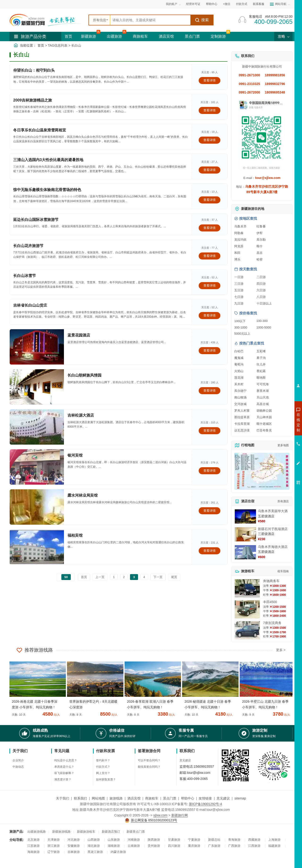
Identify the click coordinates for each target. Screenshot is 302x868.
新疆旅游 (88, 36)
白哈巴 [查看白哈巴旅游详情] (239, 351)
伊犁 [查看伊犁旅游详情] (260, 233)
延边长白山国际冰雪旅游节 (36, 220)
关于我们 (63, 798)
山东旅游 (114, 840)
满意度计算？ (63, 779)
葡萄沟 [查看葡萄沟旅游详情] (239, 364)
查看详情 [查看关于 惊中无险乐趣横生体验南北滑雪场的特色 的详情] (210, 200)
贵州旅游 (154, 846)
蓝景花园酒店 (79, 335)
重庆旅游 (194, 846)
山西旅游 (94, 840)
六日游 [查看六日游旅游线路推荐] (261, 290)
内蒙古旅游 (118, 852)
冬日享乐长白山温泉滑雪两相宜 (40, 130)
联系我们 (80, 798)
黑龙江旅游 (95, 852)
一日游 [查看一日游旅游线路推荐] (239, 277)
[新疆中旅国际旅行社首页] (47, 20)
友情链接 (205, 798)
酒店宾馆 (166, 36)
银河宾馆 (75, 455)
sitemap (240, 798)
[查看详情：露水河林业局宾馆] (37, 507)
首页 (68, 36)
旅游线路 (116, 798)
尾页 (174, 577)
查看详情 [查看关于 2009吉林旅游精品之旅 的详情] (210, 110)
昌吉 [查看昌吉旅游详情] (260, 253)
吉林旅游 (74, 852)
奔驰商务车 (271, 581)
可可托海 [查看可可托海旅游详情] (263, 384)
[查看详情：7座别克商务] (247, 630)
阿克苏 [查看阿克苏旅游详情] (239, 246)
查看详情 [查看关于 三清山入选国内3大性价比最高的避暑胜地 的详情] (210, 170)
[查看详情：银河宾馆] (37, 467)
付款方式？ (103, 767)
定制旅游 (218, 36)
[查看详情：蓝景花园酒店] (37, 347)
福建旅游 (274, 846)
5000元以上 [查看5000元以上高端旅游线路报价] (242, 334)
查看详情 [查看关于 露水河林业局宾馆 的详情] (210, 511)
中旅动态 (18, 767)
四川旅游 (174, 846)
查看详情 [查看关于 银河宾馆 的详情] (210, 471)
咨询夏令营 (277, 439)
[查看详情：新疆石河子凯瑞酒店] (245, 534)
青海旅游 (234, 840)
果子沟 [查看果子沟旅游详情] (261, 358)
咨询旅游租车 (277, 448)
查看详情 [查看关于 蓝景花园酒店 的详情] (210, 351)
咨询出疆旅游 (277, 431)
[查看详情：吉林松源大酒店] (37, 427)
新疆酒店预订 (111, 832)
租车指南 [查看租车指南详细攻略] (283, 571)
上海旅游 (274, 840)
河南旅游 (134, 840)
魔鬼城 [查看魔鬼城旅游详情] (239, 358)
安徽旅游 (74, 846)
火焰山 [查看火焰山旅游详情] (239, 371)
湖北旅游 (94, 846)
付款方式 (242, 4)
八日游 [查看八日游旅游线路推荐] (261, 297)
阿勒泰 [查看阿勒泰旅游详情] (239, 233)
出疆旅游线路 (37, 832)
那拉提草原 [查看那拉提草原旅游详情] (242, 417)
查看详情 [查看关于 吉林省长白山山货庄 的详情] (210, 315)
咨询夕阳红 (277, 456)
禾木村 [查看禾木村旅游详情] (239, 384)
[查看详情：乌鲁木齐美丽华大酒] (245, 516)
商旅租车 (140, 36)
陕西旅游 (154, 840)
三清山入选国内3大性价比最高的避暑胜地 (48, 160)
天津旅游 (54, 840)
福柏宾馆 (75, 535)
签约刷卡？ (103, 760)
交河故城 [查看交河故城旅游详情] (240, 404)
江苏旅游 (34, 846)
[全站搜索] (150, 20)
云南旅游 (134, 846)
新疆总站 (214, 840)
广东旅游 (214, 846)
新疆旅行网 (180, 815)
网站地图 (98, 798)
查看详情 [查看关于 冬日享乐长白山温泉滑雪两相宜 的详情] (210, 140)
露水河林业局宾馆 (83, 495)
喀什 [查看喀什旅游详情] (260, 246)
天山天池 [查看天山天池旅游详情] (263, 397)
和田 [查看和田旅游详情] (237, 253)
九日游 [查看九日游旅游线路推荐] (239, 303)
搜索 (202, 20)
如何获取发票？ (106, 779)
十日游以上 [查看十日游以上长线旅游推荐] (264, 303)
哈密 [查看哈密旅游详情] (260, 259)
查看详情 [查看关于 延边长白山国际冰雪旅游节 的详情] (210, 228)
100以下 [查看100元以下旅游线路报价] (240, 321)
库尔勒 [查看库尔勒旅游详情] (261, 240)
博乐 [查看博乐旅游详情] (237, 259)
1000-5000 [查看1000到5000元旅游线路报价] (264, 327)
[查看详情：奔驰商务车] (247, 588)
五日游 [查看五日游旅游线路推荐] (239, 290)
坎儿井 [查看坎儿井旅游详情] (261, 364)
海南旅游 (34, 852)
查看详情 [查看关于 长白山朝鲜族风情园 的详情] (210, 391)
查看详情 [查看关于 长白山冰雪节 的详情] (210, 286)
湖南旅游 (114, 846)
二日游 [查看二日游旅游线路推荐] (261, 277)
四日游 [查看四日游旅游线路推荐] (261, 284)
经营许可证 (193, 4)
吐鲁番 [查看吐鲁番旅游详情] (261, 226)
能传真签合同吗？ (149, 767)
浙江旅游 (54, 846)
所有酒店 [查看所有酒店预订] (283, 501)
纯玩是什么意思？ (66, 760)
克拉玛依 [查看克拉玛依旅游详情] (240, 240)
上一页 (100, 577)
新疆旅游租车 (86, 832)
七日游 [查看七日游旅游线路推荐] (239, 297)
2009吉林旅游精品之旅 (33, 100)
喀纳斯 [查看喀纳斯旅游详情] (261, 378)
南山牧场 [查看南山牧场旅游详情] (240, 397)
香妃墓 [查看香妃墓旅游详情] (261, 371)
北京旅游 (34, 840)
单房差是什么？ (64, 767)
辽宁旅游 (54, 852)
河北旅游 (74, 840)
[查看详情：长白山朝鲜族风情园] (37, 387)
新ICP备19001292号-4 (206, 804)
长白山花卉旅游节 (28, 246)
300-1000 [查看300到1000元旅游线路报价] (241, 327)
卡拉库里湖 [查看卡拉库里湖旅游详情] (242, 424)
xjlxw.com (160, 815)
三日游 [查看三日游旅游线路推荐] (239, 284)
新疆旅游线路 (61, 832)
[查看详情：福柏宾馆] (37, 547)
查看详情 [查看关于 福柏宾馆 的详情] (210, 551)
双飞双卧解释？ (64, 773)
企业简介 (18, 760)
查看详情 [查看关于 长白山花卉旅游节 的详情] (210, 256)
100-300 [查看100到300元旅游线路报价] (262, 321)
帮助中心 (212, 4)
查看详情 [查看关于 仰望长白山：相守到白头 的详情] (210, 80)
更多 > (281, 650)
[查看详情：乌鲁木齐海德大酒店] (245, 552)
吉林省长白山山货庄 (30, 305)
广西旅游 (234, 846)
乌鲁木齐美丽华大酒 (273, 511)
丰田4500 (270, 602)
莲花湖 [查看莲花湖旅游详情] (239, 378)
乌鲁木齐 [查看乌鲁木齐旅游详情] (240, 226)
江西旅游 (254, 846)
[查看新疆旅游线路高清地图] (262, 471)
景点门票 (192, 36)
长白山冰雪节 (25, 276)
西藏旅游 (254, 840)
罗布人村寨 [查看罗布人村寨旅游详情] (242, 411)
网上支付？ (103, 773)
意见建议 (185, 760)
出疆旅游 (114, 36)
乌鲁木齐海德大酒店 (273, 547)
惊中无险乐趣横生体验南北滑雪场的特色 (47, 190)
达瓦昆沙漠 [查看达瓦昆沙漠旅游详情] (242, 430)
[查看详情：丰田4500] (247, 609)
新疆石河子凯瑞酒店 (273, 529)
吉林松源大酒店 (81, 415)
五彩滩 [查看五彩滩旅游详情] (261, 351)
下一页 (158, 577)
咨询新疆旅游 (277, 422)
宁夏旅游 (194, 840)
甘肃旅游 (174, 840)
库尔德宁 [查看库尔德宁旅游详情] (240, 391)
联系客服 (259, 4)
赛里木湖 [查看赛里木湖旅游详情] (263, 391)
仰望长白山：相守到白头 (34, 70)
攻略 (283, 36)
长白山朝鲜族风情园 (84, 375)
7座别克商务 (272, 623)
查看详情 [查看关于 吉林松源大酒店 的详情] (210, 431)
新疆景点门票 (136, 832)
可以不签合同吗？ (149, 760)
